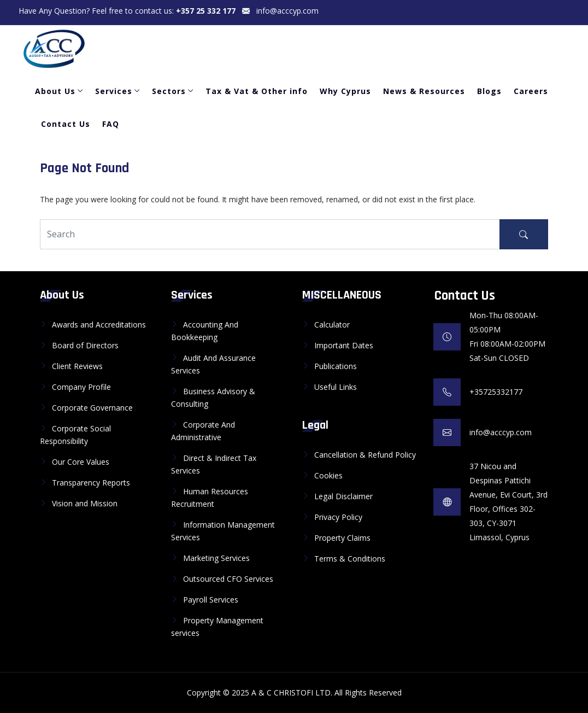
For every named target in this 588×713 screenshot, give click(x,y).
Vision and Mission (85, 503)
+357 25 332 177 (206, 11)
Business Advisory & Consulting (213, 398)
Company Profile (81, 387)
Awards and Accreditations (99, 325)
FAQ (111, 124)
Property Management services (217, 627)
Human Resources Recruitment (210, 498)
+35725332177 (496, 392)
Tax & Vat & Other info (257, 91)
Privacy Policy (338, 517)
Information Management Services (223, 531)
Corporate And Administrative (203, 431)
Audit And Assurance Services (213, 364)
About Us (55, 91)
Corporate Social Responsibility (75, 435)
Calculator (332, 325)
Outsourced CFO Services (228, 579)
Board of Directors (85, 345)
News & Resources (424, 91)
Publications (336, 366)
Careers (531, 91)
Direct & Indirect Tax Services (214, 464)
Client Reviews (77, 366)
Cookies (328, 475)
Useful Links (336, 387)
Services (114, 91)
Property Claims (342, 538)
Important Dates (344, 345)
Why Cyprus (345, 91)
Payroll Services (211, 600)
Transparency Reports (91, 483)
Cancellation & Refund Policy (365, 455)
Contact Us (66, 124)
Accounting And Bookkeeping (205, 331)
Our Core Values (81, 462)
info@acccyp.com (287, 11)
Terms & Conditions (350, 559)
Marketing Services (216, 558)
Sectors (169, 91)
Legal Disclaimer (343, 496)
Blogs (489, 91)
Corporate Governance (92, 408)
